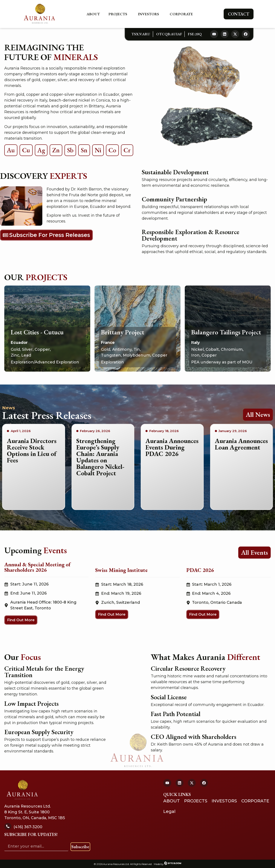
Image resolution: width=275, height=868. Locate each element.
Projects (119, 14)
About (93, 14)
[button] (21, 620)
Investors (150, 14)
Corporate (182, 14)
